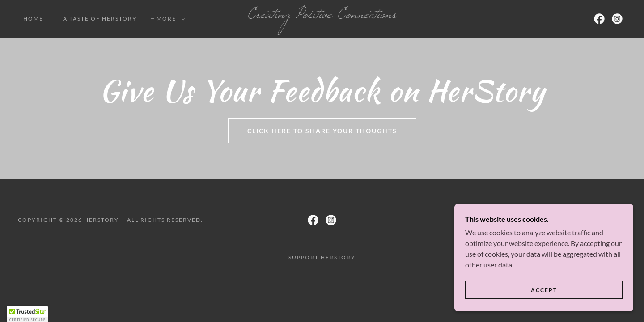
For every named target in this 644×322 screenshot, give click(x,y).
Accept (544, 308)
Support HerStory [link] (322, 257)
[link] (322, 15)
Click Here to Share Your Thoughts (322, 131)
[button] (169, 19)
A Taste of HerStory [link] (100, 19)
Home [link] (33, 19)
